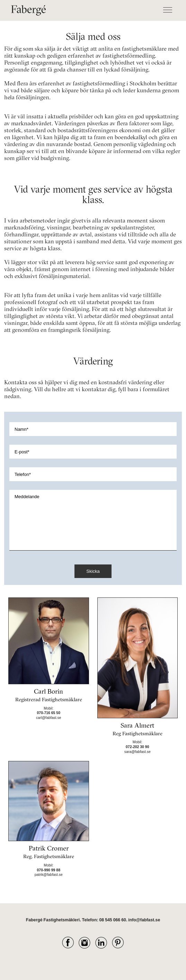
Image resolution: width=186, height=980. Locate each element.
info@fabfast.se (144, 920)
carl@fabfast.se (48, 718)
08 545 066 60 (112, 920)
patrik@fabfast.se (49, 875)
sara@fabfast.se (138, 752)
